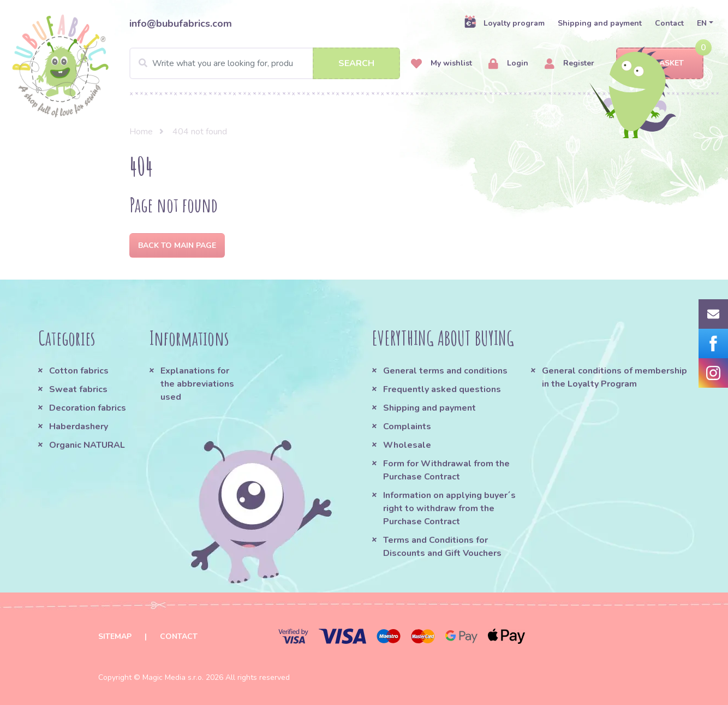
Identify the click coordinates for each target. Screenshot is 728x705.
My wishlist (441, 64)
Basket (660, 64)
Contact (669, 23)
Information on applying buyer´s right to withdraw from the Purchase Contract (449, 508)
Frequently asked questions (442, 389)
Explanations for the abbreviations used (197, 384)
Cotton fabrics (79, 371)
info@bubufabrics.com (181, 23)
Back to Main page (177, 245)
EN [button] (702, 23)
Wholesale (407, 445)
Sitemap (115, 636)
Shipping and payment (600, 23)
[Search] (265, 63)
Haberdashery (79, 426)
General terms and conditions (445, 371)
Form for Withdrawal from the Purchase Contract (446, 470)
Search (356, 63)
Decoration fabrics (88, 408)
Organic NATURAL (87, 445)
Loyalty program (504, 23)
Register (569, 64)
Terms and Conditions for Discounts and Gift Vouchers (442, 547)
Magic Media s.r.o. (173, 677)
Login (508, 64)
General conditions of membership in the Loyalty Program (614, 377)
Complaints (407, 426)
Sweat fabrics (78, 389)
